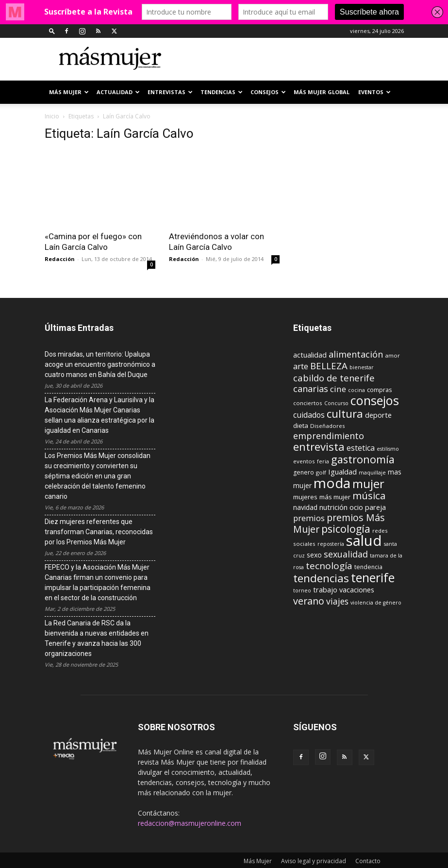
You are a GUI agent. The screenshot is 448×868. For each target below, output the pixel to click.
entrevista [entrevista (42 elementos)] (319, 446)
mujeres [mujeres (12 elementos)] (305, 497)
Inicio (52, 116)
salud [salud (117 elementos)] (364, 540)
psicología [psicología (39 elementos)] (346, 529)
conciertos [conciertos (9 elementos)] (308, 403)
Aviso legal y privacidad (314, 861)
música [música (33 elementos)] (369, 495)
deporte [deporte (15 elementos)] (378, 415)
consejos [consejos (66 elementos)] (375, 400)
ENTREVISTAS (170, 92)
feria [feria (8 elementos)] (323, 461)
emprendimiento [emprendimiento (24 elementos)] (329, 436)
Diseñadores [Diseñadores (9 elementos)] (328, 426)
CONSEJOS (268, 92)
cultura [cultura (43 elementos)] (345, 413)
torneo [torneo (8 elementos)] (302, 590)
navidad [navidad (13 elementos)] (305, 507)
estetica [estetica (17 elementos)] (361, 448)
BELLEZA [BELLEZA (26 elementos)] (329, 366)
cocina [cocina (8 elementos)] (357, 390)
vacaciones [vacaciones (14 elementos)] (357, 590)
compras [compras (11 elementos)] (380, 390)
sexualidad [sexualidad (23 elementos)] (346, 554)
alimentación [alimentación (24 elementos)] (356, 354)
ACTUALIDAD (118, 92)
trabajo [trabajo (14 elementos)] (325, 590)
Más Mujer (69, 92)
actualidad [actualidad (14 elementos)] (310, 355)
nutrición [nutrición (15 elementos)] (333, 507)
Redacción (60, 259)
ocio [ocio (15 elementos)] (356, 507)
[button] (52, 31)
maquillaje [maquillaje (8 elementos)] (372, 473)
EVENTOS (374, 92)
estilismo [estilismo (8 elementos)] (388, 449)
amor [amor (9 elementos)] (392, 355)
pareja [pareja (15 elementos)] (375, 507)
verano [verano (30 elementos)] (309, 601)
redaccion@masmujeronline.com (190, 823)
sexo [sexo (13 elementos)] (314, 555)
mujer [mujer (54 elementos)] (368, 484)
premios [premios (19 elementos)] (309, 518)
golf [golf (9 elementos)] (321, 472)
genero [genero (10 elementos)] (304, 472)
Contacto (368, 861)
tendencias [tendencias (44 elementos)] (321, 578)
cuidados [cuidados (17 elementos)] (309, 415)
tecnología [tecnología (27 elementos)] (329, 566)
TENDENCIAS (222, 92)
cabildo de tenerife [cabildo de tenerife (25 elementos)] (334, 378)
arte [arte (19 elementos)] (301, 366)
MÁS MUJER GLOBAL (322, 92)
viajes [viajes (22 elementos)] (337, 601)
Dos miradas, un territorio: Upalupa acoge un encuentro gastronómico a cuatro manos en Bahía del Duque (100, 364)
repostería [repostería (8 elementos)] (331, 544)
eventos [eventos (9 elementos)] (304, 461)
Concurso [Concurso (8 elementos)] (336, 403)
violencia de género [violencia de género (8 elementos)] (376, 603)
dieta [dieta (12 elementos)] (301, 426)
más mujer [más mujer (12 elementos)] (335, 497)
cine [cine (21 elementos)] (338, 389)
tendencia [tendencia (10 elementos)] (368, 567)
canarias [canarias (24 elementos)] (311, 389)
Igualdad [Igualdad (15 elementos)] (342, 472)
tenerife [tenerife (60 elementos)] (373, 578)
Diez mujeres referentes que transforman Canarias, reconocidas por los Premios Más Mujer (99, 532)
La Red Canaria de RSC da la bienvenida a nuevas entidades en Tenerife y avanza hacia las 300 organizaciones (97, 638)
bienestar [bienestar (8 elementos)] (362, 367)
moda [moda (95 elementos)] (332, 483)
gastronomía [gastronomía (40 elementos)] (363, 459)
